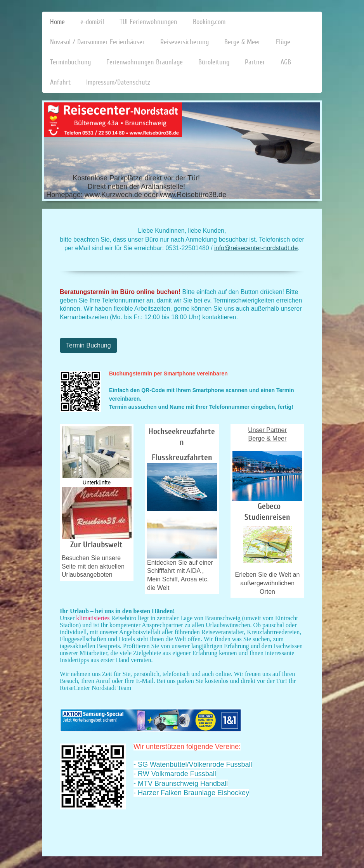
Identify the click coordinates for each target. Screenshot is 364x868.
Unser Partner (267, 430)
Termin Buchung (88, 345)
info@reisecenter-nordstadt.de (256, 248)
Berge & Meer (268, 438)
